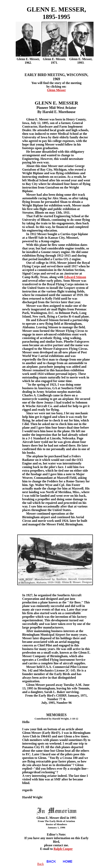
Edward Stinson (75, 277)
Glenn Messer (56, 90)
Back (48, 864)
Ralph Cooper (63, 849)
